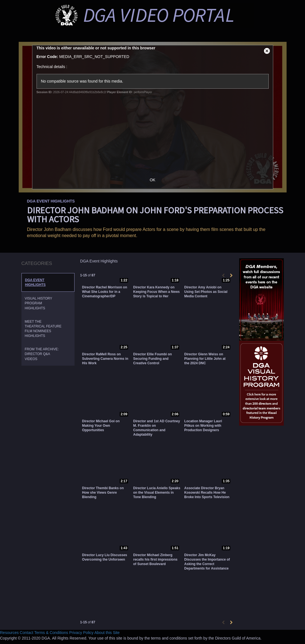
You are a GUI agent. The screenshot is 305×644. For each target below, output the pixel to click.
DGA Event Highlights (35, 282)
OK (152, 180)
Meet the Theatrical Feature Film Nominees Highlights (43, 329)
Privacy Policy (81, 633)
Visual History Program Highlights (39, 303)
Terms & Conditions (51, 633)
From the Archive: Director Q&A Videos (42, 354)
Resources (9, 633)
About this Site (107, 633)
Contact (27, 633)
